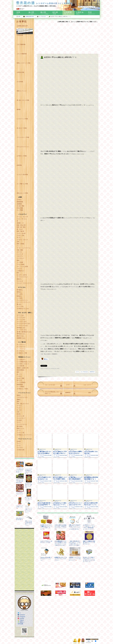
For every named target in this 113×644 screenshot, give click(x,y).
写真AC (22, 620)
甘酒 (18, 412)
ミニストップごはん (22, 326)
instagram (22, 617)
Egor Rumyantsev (36, 637)
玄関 (19, 16)
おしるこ (19, 410)
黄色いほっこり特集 (22, 193)
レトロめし (20, 298)
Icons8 (26, 639)
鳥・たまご (20, 229)
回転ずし (19, 279)
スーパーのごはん (22, 330)
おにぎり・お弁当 (22, 275)
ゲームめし (20, 294)
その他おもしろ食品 (22, 389)
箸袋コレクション (22, 91)
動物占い (22, 622)
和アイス (19, 380)
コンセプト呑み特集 (22, 175)
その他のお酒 (20, 450)
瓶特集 (19, 109)
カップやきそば (42, 16)
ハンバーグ (20, 254)
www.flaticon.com (54, 637)
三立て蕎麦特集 (21, 44)
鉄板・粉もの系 (21, 225)
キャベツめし (20, 306)
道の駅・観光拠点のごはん (24, 332)
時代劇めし (20, 290)
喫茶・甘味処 (20, 244)
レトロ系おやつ (21, 360)
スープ (19, 431)
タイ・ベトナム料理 (22, 267)
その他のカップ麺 (22, 353)
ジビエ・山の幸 (21, 233)
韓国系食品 (20, 385)
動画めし (19, 296)
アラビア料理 (20, 264)
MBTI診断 (20, 624)
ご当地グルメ (20, 271)
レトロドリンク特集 (22, 119)
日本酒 (19, 441)
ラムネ (19, 408)
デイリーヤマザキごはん (24, 323)
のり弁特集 (20, 82)
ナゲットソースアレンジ (24, 302)
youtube (22, 618)
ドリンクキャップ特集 (23, 137)
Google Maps (18, 639)
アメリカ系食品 (21, 382)
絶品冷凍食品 (20, 370)
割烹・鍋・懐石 (21, 227)
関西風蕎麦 (20, 202)
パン (18, 246)
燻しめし (19, 304)
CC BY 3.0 (67, 637)
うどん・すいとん (22, 219)
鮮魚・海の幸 (20, 231)
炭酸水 (19, 399)
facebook (22, 615)
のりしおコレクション (23, 147)
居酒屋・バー (20, 223)
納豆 (18, 372)
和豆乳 (19, 414)
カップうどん (20, 351)
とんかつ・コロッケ (22, 240)
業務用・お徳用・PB (23, 368)
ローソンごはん (21, 319)
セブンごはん (20, 315)
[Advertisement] (24, 560)
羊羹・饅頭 (20, 250)
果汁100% (20, 426)
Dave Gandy (25, 637)
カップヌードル (21, 347)
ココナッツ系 (20, 433)
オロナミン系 (20, 416)
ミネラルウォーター (22, 397)
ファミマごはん (21, 317)
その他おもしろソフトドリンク (25, 435)
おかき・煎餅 (20, 378)
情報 (44, 359)
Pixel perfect (44, 637)
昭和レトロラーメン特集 (24, 63)
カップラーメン (21, 345)
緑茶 (18, 402)
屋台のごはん (20, 336)
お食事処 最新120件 (29, 16)
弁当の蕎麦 (20, 208)
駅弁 (18, 273)
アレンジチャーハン (22, 300)
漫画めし (19, 292)
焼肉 (18, 260)
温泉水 (19, 395)
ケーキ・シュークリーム (24, 248)
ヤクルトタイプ (21, 418)
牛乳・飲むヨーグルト (23, 404)
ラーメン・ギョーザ (22, 217)
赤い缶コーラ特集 (22, 128)
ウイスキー (20, 448)
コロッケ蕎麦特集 (22, 54)
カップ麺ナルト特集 (22, 184)
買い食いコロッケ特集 (23, 100)
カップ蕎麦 (20, 210)
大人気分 (19, 420)
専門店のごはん (21, 334)
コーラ (19, 422)
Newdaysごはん (21, 328)
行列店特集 (20, 35)
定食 (18, 242)
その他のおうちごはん (23, 308)
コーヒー (19, 406)
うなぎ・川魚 (20, 235)
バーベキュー (20, 258)
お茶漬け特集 (20, 72)
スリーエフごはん (22, 321)
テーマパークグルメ (22, 277)
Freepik (30, 637)
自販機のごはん (21, 338)
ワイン (19, 443)
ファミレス (20, 281)
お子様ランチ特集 (22, 156)
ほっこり (19, 374)
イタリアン (20, 256)
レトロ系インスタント (23, 364)
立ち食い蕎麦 (20, 206)
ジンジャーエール (22, 424)
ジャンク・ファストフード (24, 283)
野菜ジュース (20, 429)
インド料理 (20, 262)
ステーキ (19, 252)
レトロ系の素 (20, 366)
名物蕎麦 (19, 204)
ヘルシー (19, 269)
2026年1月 (92, 372)
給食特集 (19, 165)
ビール (19, 446)
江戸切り (19, 200)
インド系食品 (20, 387)
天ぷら (19, 237)
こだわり (19, 376)
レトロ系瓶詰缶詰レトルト (24, 362)
